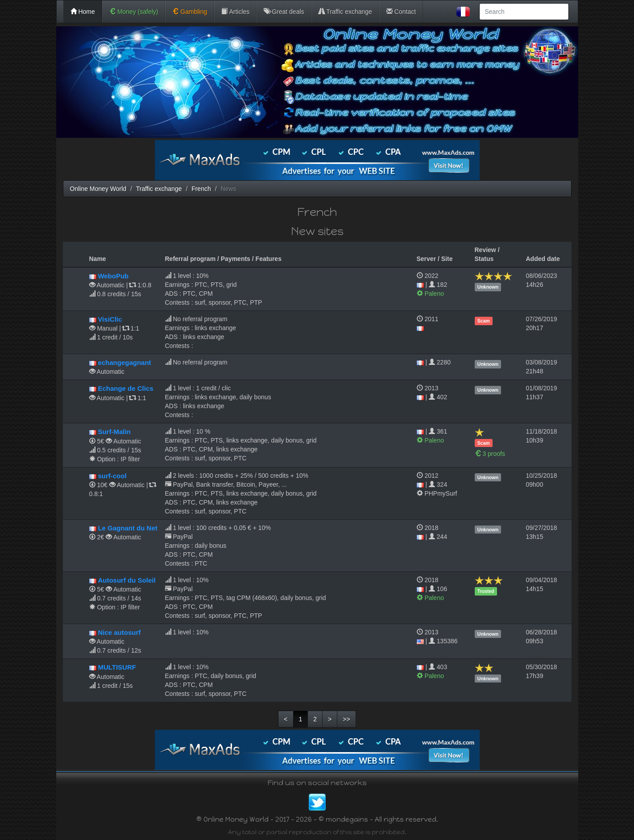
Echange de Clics (125, 388)
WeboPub (113, 276)
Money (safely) (134, 12)
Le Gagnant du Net (127, 528)
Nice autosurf (119, 632)
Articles (235, 12)
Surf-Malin (114, 432)
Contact (401, 12)
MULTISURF (117, 667)
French (201, 189)
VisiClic (110, 319)
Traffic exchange (345, 12)
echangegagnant (124, 362)
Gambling (190, 12)
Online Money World (98, 189)
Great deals (284, 12)
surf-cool (112, 476)
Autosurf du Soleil (126, 580)
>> (346, 719)
